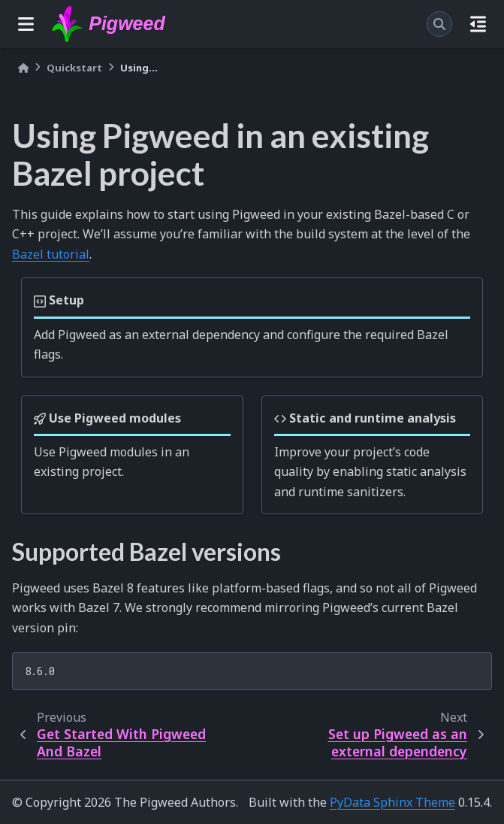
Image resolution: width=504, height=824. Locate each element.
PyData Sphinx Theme (392, 802)
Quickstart (74, 68)
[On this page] (478, 24)
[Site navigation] (26, 24)
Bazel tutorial (51, 254)
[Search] (439, 24)
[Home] (23, 68)
